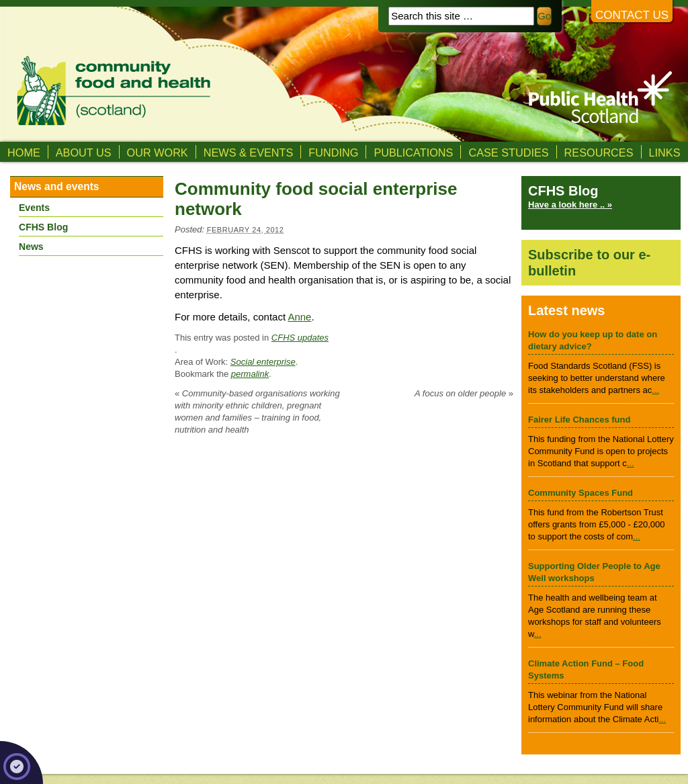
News (31, 247)
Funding (333, 153)
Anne (299, 317)
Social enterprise (263, 362)
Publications (413, 153)
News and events (57, 186)
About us (84, 153)
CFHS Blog (43, 227)
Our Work (158, 153)
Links (665, 153)
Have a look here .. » (570, 205)
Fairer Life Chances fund (579, 420)
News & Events (249, 153)
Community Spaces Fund (580, 493)
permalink (250, 374)
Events (34, 208)
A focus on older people (464, 393)
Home (24, 153)
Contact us (632, 15)
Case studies (508, 153)
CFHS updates (300, 338)
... (655, 390)
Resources (599, 153)
